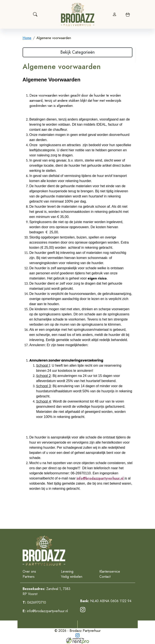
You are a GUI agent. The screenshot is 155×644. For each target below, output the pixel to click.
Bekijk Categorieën (77, 52)
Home (27, 38)
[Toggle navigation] (25, 14)
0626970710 (34, 602)
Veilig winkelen (72, 577)
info (80, 478)
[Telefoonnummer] (48, 624)
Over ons (29, 571)
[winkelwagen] (128, 14)
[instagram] (84, 611)
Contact (105, 577)
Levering (67, 571)
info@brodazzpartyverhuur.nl (45, 611)
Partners (29, 577)
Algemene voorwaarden (54, 38)
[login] (114, 14)
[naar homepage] (78, 14)
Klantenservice (110, 571)
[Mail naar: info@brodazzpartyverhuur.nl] (108, 624)
